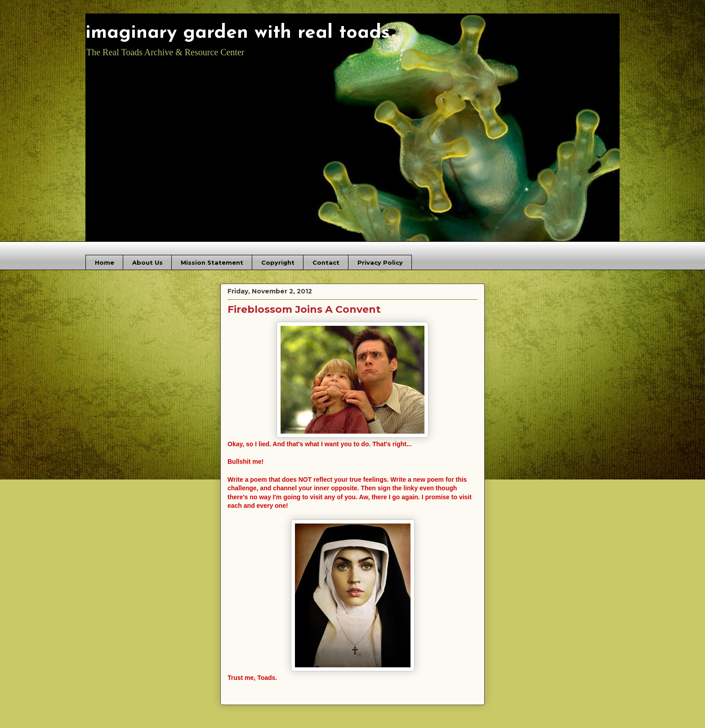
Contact (326, 262)
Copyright (278, 262)
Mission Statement (212, 262)
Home (105, 262)
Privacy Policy (380, 262)
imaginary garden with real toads (238, 33)
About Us (147, 262)
